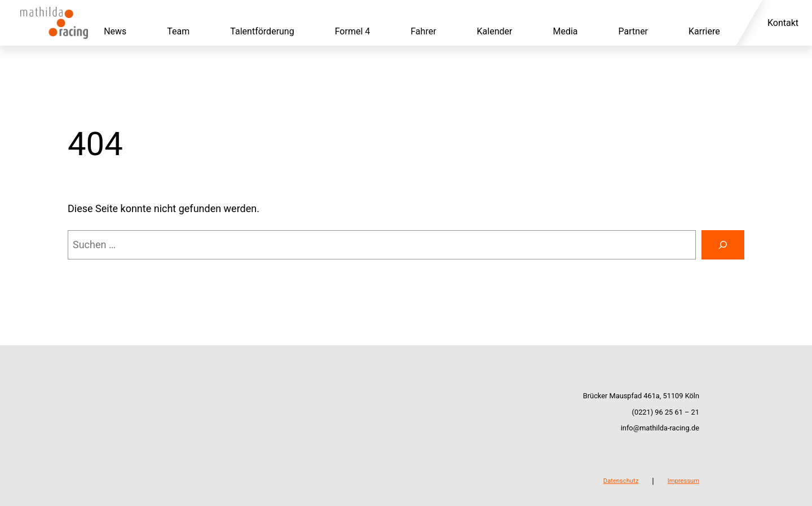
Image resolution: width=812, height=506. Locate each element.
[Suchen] (723, 245)
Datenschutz (621, 481)
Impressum (683, 481)
